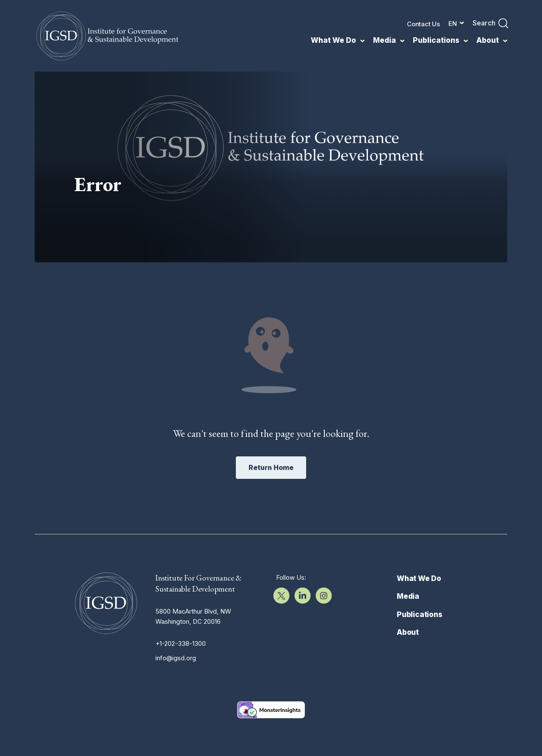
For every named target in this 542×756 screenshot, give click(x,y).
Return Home (271, 505)
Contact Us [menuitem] (423, 24)
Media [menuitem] (384, 40)
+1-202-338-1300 (181, 681)
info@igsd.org (176, 696)
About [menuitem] (488, 40)
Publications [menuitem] (436, 40)
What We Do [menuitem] (333, 40)
